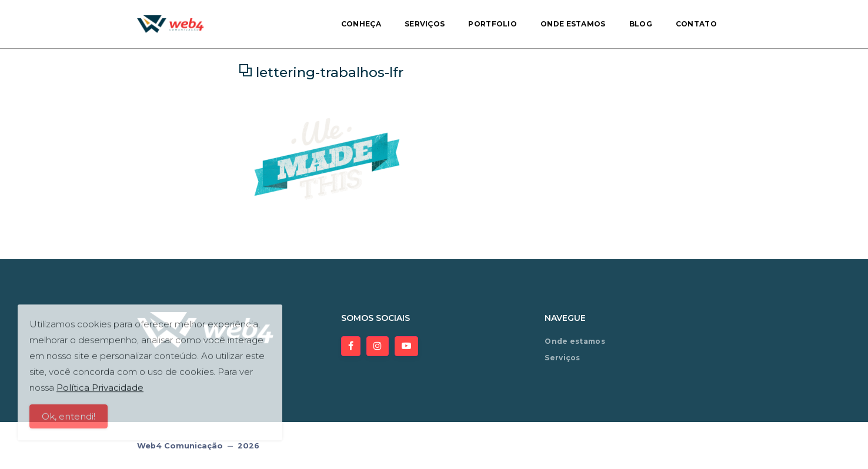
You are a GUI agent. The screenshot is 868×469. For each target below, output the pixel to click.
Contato (696, 24)
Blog (641, 24)
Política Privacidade (100, 392)
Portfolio (493, 24)
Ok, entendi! (69, 421)
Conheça (361, 24)
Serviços (425, 24)
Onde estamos (573, 24)
